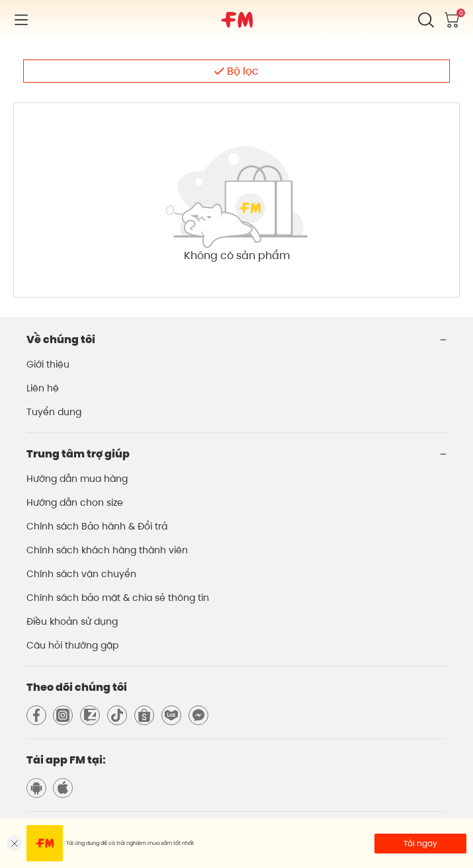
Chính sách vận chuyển (81, 574)
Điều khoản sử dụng (72, 621)
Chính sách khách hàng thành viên (107, 550)
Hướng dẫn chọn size (75, 502)
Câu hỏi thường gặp (72, 645)
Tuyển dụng (54, 412)
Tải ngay (420, 843)
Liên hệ (43, 388)
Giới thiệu (48, 364)
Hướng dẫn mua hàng (77, 479)
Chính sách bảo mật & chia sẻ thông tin (118, 598)
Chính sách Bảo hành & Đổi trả (97, 526)
